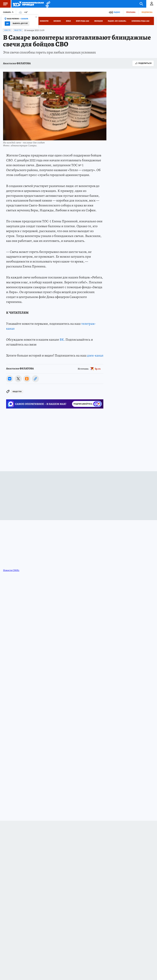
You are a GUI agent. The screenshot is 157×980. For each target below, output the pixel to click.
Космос (57, 21)
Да (7, 23)
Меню (4, 4)
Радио (117, 12)
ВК (62, 340)
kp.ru (98, 369)
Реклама (131, 12)
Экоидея (98, 21)
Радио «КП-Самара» (117, 21)
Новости (44, 21)
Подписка (147, 12)
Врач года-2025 (82, 21)
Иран (68, 21)
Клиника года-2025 (140, 21)
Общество (18, 30)
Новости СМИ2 (11, 570)
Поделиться (143, 63)
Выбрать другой (20, 23)
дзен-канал (95, 355)
